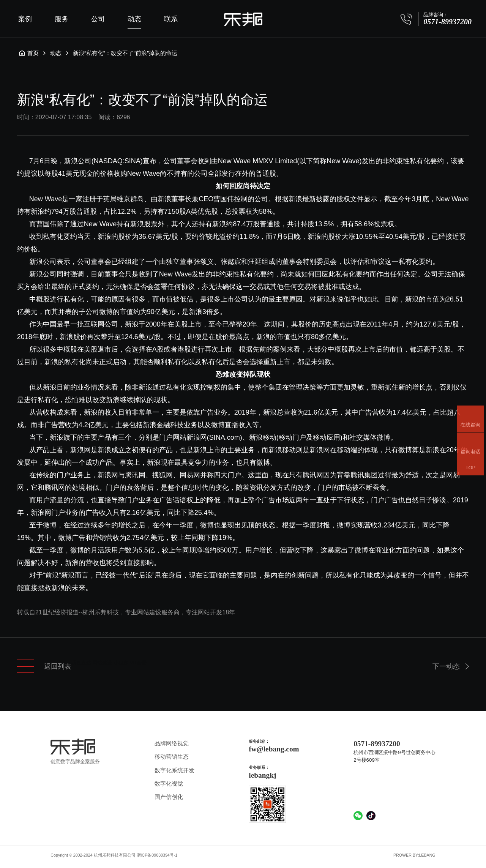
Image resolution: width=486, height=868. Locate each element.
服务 (62, 19)
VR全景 (138, 663)
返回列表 (44, 666)
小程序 (121, 663)
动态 (134, 19)
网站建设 (102, 663)
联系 (171, 19)
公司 (98, 19)
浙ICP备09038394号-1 (157, 855)
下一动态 (446, 666)
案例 (25, 19)
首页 (28, 53)
